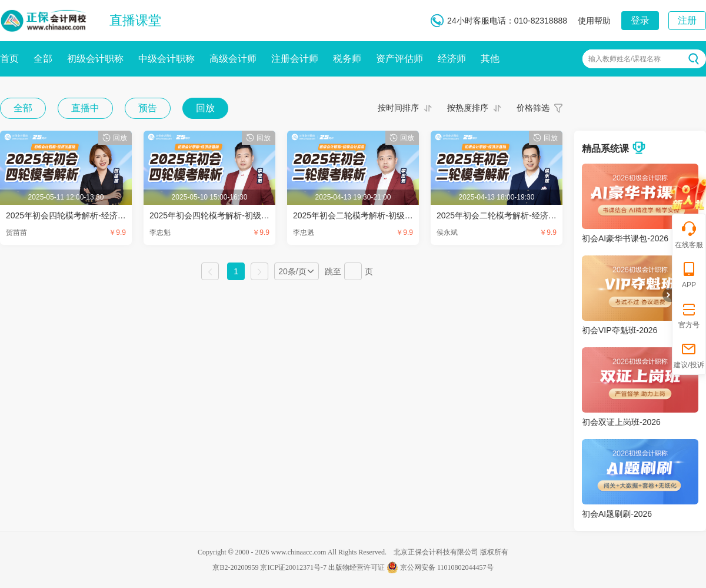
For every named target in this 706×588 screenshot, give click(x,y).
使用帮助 (594, 21)
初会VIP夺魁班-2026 (620, 330)
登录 (640, 20)
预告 (148, 108)
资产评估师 (399, 59)
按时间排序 (398, 108)
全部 (43, 59)
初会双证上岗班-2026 (621, 422)
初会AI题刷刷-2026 (617, 514)
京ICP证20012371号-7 (293, 567)
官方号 (689, 315)
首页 (9, 59)
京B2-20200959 (235, 567)
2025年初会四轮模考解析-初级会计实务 (222, 215)
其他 (490, 59)
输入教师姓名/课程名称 (625, 59)
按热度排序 (468, 108)
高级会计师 (233, 59)
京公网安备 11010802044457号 (440, 567)
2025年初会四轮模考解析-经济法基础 (74, 215)
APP (689, 275)
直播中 (85, 108)
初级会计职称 (95, 59)
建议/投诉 (689, 355)
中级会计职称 (166, 59)
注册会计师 (295, 59)
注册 (687, 20)
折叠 (667, 295)
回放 (205, 108)
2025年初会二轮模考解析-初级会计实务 (365, 215)
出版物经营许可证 (357, 567)
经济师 (452, 59)
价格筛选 (533, 108)
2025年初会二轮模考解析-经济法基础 (505, 215)
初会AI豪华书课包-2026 (625, 238)
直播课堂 (135, 20)
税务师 (347, 59)
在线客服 (689, 235)
